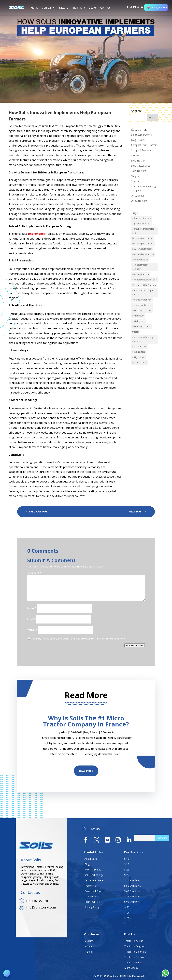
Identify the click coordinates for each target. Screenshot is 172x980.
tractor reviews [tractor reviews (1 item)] (140, 346)
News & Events (93, 870)
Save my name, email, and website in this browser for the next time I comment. (79, 639)
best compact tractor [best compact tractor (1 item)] (142, 238)
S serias (135, 155)
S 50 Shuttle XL (132, 886)
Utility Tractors (139, 201)
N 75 (127, 907)
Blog (87, 864)
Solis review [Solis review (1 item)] (146, 310)
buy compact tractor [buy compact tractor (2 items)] (142, 249)
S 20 (127, 864)
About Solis (91, 859)
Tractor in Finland (134, 962)
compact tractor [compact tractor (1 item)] (140, 260)
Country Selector (157, 7)
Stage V (135, 176)
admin (64, 733)
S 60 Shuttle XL (132, 891)
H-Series (89, 952)
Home (35, 8)
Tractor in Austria (134, 941)
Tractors (63, 8)
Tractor (135, 181)
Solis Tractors (139, 171)
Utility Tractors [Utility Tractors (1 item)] (139, 362)
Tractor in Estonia (134, 957)
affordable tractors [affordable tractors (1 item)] (142, 218)
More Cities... (131, 968)
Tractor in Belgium (134, 946)
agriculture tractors (141, 135)
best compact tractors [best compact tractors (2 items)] (143, 244)
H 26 (127, 918)
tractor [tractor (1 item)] (136, 332)
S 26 (127, 875)
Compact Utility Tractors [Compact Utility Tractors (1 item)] (144, 285)
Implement (78, 8)
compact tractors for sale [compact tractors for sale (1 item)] (145, 280)
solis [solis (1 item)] (135, 310)
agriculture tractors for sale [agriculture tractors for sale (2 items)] (143, 231)
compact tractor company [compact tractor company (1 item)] (140, 267)
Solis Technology (94, 875)
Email (31, 619)
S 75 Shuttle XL (132, 896)
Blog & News (138, 140)
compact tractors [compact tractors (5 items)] (141, 274)
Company (48, 10)
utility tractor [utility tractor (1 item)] (138, 357)
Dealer (93, 10)
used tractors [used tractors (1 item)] (139, 352)
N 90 (127, 913)
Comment (34, 573)
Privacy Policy (92, 907)
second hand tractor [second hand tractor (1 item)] (142, 305)
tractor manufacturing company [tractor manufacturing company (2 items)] (143, 339)
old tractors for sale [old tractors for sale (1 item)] (142, 300)
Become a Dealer (94, 880)
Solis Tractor (138, 161)
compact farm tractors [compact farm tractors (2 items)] (143, 254)
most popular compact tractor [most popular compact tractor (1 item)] (143, 292)
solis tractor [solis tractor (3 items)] (138, 316)
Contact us (90, 896)
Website (32, 630)
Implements (36, 234)
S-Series (89, 941)
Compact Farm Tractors (144, 145)
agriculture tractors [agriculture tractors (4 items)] (142, 224)
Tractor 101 (91, 886)
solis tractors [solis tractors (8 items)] (139, 321)
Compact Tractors (141, 150)
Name (32, 609)
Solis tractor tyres (141, 166)
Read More (86, 771)
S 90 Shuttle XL (132, 902)
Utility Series (138, 196)
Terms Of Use (92, 902)
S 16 (127, 859)
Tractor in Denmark (135, 952)
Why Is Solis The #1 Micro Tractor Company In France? (86, 721)
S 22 (127, 870)
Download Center (94, 891)
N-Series (89, 946)
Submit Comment (135, 645)
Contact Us (105, 10)
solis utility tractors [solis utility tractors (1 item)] (141, 326)
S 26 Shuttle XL (132, 880)
